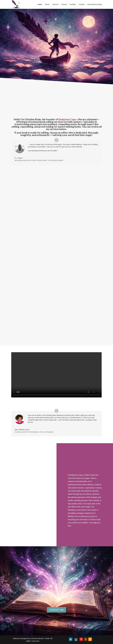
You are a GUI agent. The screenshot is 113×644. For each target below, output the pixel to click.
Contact (82, 4)
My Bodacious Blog (95, 4)
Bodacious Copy (67, 119)
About (47, 4)
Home (40, 4)
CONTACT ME (56, 610)
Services (55, 4)
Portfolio (73, 4)
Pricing (64, 4)
